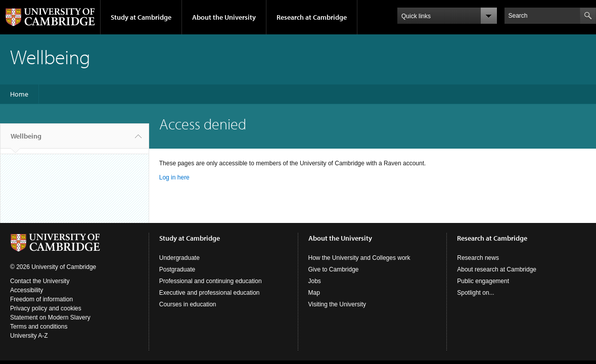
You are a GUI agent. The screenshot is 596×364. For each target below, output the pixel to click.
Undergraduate (179, 258)
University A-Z (29, 336)
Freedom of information (41, 299)
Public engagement (483, 281)
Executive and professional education (210, 293)
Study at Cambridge (141, 17)
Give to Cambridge (334, 269)
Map (314, 293)
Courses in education (188, 304)
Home (19, 94)
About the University (224, 17)
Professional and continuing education (211, 281)
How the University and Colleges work (359, 258)
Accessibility (27, 290)
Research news (478, 258)
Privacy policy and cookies (46, 308)
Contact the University (40, 281)
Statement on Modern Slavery (50, 317)
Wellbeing (26, 140)
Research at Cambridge (312, 17)
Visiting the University (337, 304)
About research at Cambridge (497, 269)
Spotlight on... (475, 293)
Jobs (315, 281)
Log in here (174, 177)
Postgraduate (177, 269)
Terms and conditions (39, 327)
